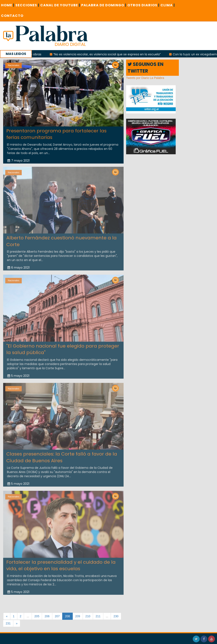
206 (47, 616)
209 (78, 616)
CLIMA (168, 5)
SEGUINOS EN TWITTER (146, 68)
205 (37, 616)
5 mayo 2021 (18, 374)
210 (88, 616)
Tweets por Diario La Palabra (145, 78)
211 (98, 616)
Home (8, 5)
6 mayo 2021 (18, 266)
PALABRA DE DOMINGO (104, 5)
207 (57, 616)
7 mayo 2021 (18, 161)
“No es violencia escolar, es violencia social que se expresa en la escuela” (110, 54)
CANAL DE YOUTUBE (60, 5)
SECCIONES (27, 5)
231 (8, 623)
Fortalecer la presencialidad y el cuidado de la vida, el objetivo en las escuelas (61, 564)
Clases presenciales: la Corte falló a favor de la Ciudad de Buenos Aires (62, 456)
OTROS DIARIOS (143, 5)
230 (116, 616)
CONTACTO (12, 16)
